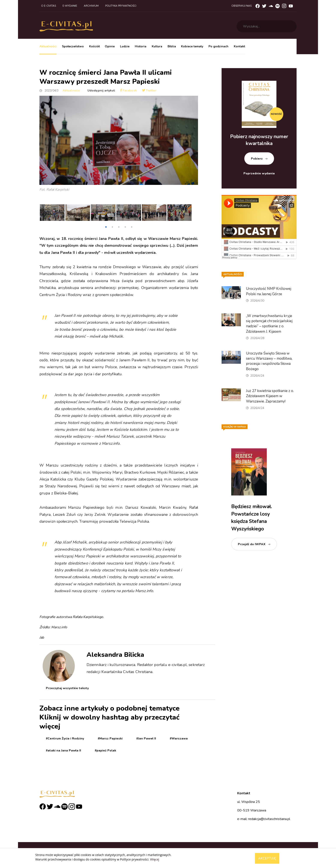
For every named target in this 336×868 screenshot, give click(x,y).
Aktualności (48, 46)
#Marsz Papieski (110, 739)
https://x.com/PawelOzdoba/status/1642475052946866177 (86, 607)
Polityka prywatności (121, 6)
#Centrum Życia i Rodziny (65, 739)
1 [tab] (106, 227)
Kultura (157, 46)
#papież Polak (105, 751)
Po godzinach (218, 46)
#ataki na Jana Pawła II (63, 751)
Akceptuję (267, 858)
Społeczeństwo (73, 46)
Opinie (110, 46)
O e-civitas (49, 6)
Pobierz (257, 159)
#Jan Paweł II (146, 739)
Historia (141, 46)
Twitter (149, 91)
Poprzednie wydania (259, 173)
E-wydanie (70, 6)
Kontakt (239, 46)
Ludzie (125, 46)
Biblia (172, 46)
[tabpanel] (52, 214)
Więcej (154, 859)
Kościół (94, 46)
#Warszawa (179, 739)
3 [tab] (119, 227)
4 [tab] (125, 227)
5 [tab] (132, 227)
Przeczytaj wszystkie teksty (67, 688)
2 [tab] (112, 227)
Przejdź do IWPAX (252, 544)
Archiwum (91, 6)
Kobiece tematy (192, 46)
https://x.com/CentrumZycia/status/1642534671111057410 (85, 459)
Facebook (129, 91)
